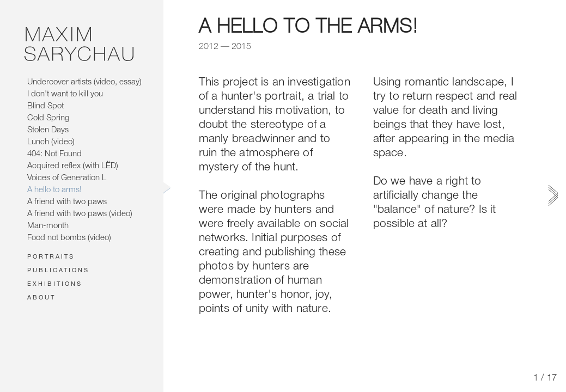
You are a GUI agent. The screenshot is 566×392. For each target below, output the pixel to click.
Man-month (48, 226)
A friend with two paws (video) (80, 214)
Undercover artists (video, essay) (84, 82)
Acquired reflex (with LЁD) (73, 166)
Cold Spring (48, 118)
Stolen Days (48, 130)
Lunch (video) (51, 142)
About (41, 298)
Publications (58, 271)
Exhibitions (55, 284)
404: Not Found (54, 154)
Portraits (51, 257)
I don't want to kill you (65, 94)
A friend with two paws (67, 202)
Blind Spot (45, 106)
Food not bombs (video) (69, 238)
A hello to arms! (54, 190)
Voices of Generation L (67, 178)
